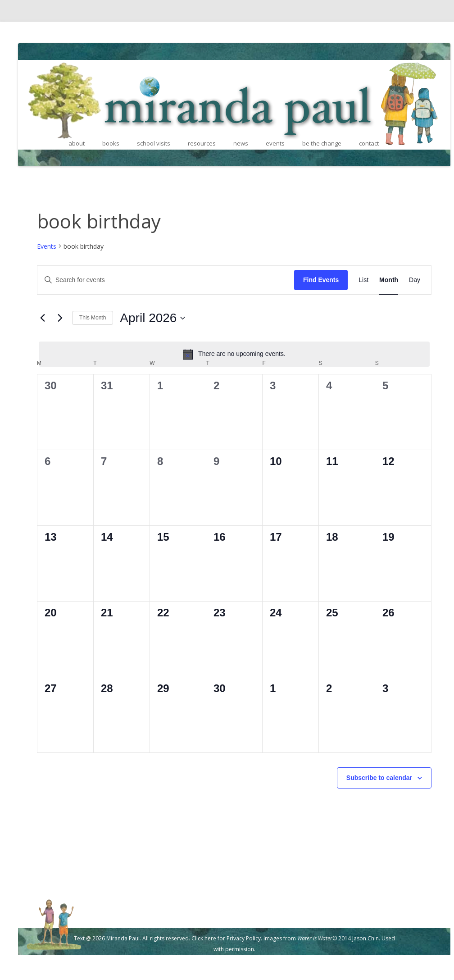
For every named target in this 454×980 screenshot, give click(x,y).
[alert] (234, 354)
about (77, 143)
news (241, 143)
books (111, 143)
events (275, 143)
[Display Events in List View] (363, 280)
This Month (93, 318)
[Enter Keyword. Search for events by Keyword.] (166, 280)
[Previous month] (42, 318)
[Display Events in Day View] (415, 280)
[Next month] (60, 318)
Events (47, 246)
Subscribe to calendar (379, 778)
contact (369, 143)
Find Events (321, 280)
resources (202, 143)
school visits (154, 143)
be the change (322, 143)
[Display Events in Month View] (389, 280)
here (210, 938)
